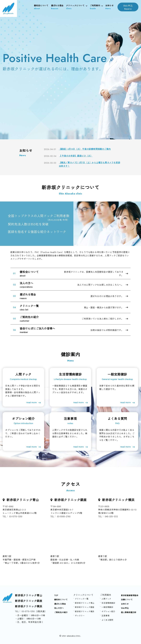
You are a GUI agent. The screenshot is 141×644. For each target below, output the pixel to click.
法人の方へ (59, 608)
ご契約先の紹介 (61, 612)
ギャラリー (80, 616)
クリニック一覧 (82, 599)
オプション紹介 (108, 611)
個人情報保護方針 (129, 612)
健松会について (41, 7)
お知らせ (109, 7)
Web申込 (128, 7)
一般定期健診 (107, 607)
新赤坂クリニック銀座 (29, 601)
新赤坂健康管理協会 (130, 595)
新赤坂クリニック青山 (29, 595)
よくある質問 (107, 620)
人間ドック (106, 599)
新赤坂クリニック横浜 (29, 606)
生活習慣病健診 (108, 603)
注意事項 (105, 616)
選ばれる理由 (57, 7)
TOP (56, 595)
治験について (127, 599)
